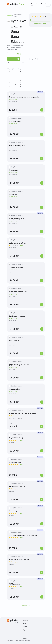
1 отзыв (21, 245)
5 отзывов (21, 440)
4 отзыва (21, 465)
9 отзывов (21, 586)
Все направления (14, 59)
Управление (26, 59)
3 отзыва (21, 489)
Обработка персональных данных (30, 631)
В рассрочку (20, 78)
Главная (9, 15)
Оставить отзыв (13, 99)
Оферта (25, 627)
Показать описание (12, 49)
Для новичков (10, 79)
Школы (38, 4)
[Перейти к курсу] (42, 110)
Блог (42, 4)
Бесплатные (15, 78)
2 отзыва (21, 513)
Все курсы (33, 5)
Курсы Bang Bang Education (18, 15)
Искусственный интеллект (16, 63)
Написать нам (27, 635)
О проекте (26, 638)
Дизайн (36, 59)
